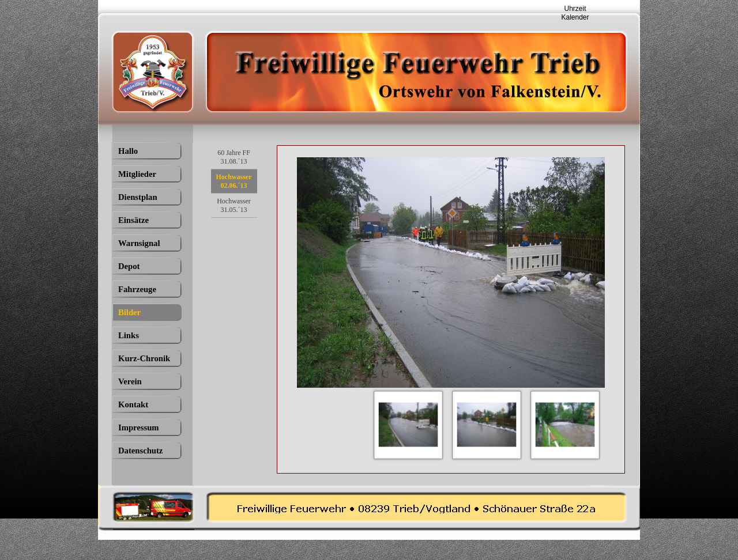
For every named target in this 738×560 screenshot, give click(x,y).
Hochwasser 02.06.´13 (234, 181)
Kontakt (133, 404)
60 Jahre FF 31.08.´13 (234, 157)
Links (129, 335)
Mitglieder (137, 174)
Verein (130, 381)
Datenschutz (140, 451)
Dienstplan (138, 197)
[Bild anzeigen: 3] (565, 425)
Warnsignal (139, 243)
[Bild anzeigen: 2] (487, 425)
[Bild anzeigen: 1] (408, 425)
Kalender (575, 17)
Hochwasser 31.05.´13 (234, 205)
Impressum (139, 427)
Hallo (128, 151)
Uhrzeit (575, 9)
